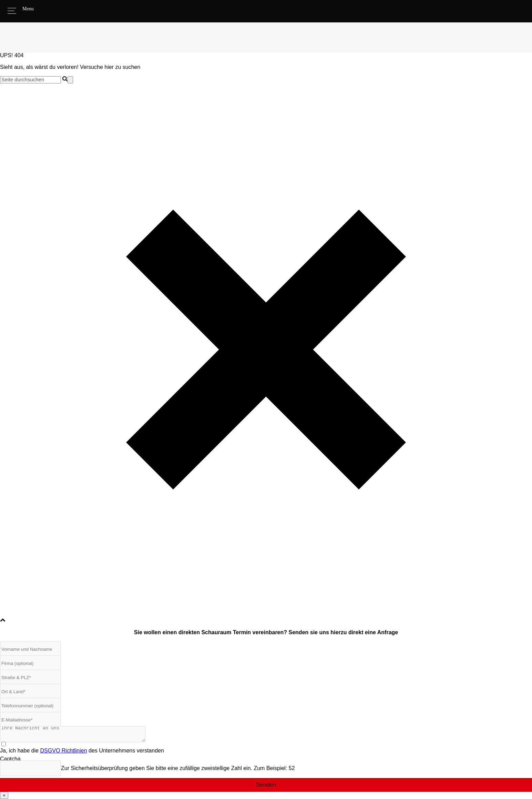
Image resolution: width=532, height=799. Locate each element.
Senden (266, 785)
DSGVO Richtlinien (64, 751)
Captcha (10, 759)
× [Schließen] (4, 795)
